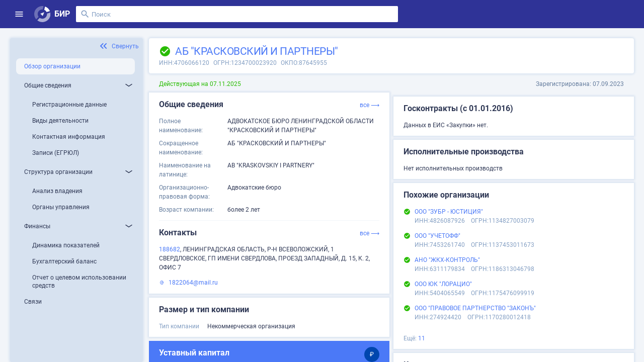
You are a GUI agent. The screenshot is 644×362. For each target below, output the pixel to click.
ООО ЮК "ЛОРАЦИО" (443, 284)
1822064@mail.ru (193, 283)
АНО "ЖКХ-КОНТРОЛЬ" (447, 260)
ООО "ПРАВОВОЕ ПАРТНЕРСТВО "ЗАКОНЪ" (475, 308)
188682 (170, 249)
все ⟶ (370, 105)
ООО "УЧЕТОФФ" (437, 236)
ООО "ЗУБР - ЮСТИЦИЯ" (449, 212)
